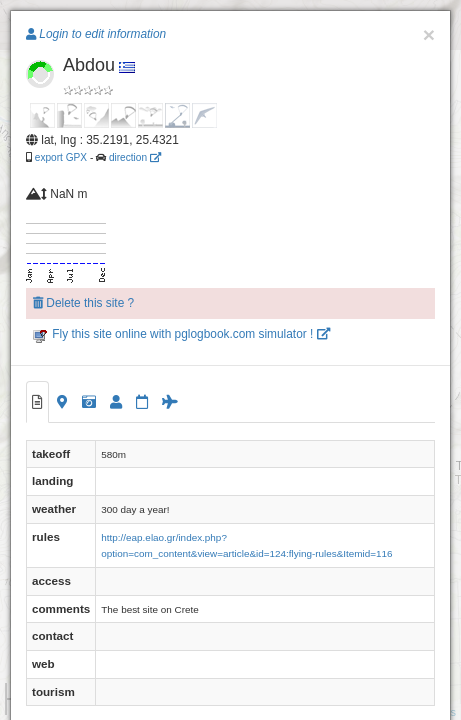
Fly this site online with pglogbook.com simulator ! (181, 334)
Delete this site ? (83, 303)
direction (135, 157)
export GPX (61, 157)
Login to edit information (96, 34)
